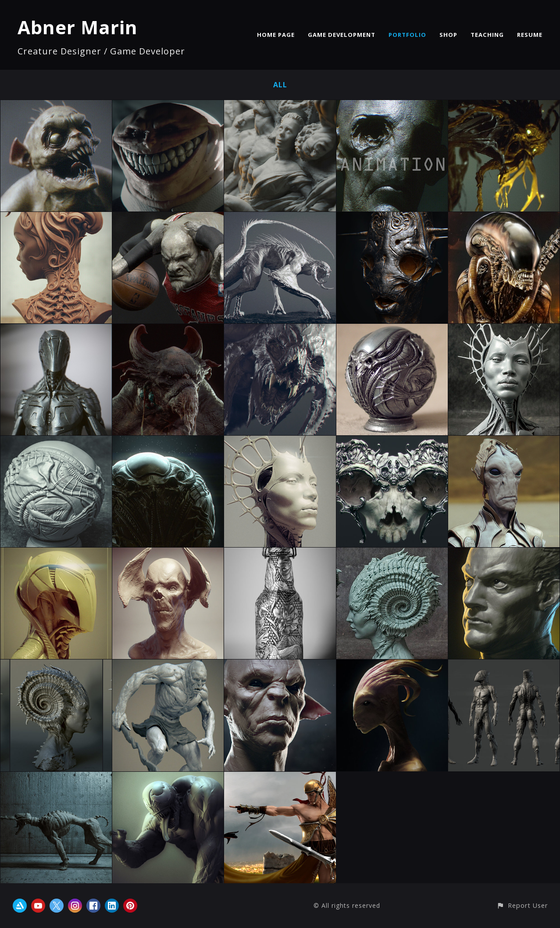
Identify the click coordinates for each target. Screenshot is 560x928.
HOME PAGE (276, 35)
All (280, 85)
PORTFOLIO (407, 35)
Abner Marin (78, 27)
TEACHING (487, 35)
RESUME (530, 35)
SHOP (448, 35)
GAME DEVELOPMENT (342, 35)
